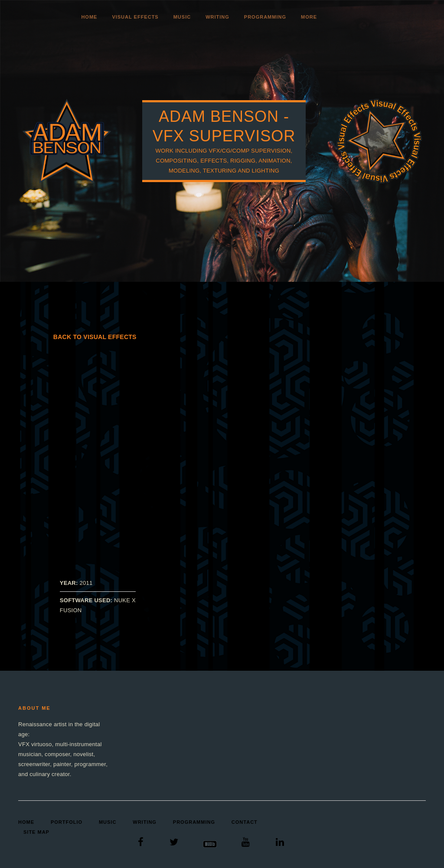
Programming (265, 17)
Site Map (36, 832)
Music (182, 17)
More (309, 17)
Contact (245, 822)
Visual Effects (135, 17)
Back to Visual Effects (95, 337)
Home (89, 17)
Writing (217, 17)
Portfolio (67, 822)
